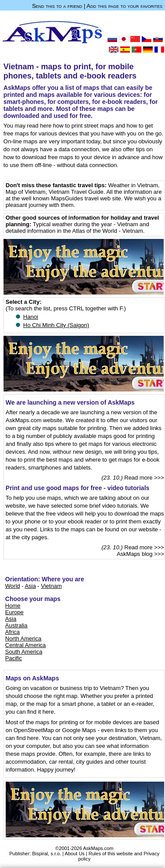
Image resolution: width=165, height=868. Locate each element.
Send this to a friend (57, 6)
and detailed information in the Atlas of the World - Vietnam (77, 228)
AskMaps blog (135, 554)
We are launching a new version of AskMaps (70, 402)
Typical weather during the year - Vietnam (86, 224)
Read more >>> (144, 478)
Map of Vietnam (26, 192)
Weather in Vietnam (133, 185)
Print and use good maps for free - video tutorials (78, 488)
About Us (75, 854)
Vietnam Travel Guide (76, 192)
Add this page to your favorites (124, 6)
